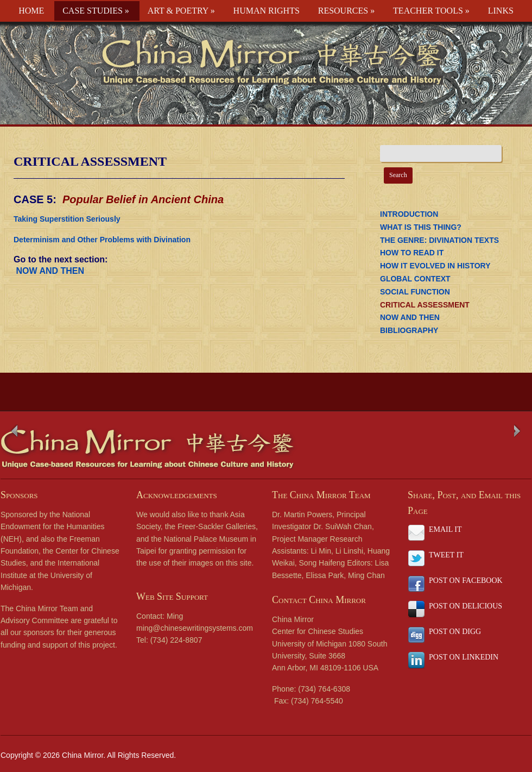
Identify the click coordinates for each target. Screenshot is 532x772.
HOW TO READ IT (412, 253)
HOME (31, 11)
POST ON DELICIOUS (465, 606)
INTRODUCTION (409, 214)
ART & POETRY (181, 11)
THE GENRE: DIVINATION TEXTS (439, 240)
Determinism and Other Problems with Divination (102, 240)
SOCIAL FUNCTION (415, 292)
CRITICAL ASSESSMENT (90, 161)
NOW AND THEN (49, 271)
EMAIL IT (445, 529)
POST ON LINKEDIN (464, 657)
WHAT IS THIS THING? (421, 227)
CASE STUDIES (96, 11)
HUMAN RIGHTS (267, 11)
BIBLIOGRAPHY (409, 330)
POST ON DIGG (455, 632)
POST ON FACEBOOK (466, 580)
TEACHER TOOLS (431, 11)
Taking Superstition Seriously (67, 219)
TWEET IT (446, 555)
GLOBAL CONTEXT (415, 279)
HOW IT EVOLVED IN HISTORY (435, 266)
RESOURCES (346, 11)
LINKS (501, 11)
